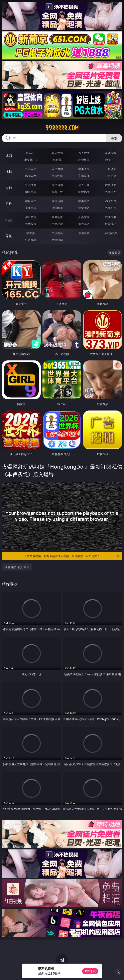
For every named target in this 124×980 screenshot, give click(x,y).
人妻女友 (84, 217)
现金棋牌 (84, 160)
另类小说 (57, 224)
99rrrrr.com (62, 128)
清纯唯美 (57, 208)
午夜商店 (57, 233)
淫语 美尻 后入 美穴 (17, 567)
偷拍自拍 (57, 185)
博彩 (9, 156)
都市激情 (31, 217)
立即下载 (90, 971)
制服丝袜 (31, 192)
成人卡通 (84, 185)
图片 (9, 204)
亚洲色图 (57, 201)
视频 (9, 172)
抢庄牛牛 (111, 160)
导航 (9, 236)
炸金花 (57, 160)
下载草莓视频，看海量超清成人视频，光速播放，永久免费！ (72, 556)
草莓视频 (84, 233)
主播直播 (84, 176)
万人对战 (84, 153)
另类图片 (111, 208)
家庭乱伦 (57, 217)
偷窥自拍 (31, 201)
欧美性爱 (111, 185)
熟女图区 (84, 208)
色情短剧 (57, 240)
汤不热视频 (111, 233)
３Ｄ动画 (111, 169)
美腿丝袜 (31, 208)
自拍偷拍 (57, 169)
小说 (9, 220)
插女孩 (31, 233)
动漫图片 (111, 201)
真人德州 (57, 153)
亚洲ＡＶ (31, 169)
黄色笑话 (84, 224)
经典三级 (57, 192)
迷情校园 (31, 224)
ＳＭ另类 (111, 176)
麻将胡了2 (31, 160)
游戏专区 (111, 153)
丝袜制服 (57, 176)
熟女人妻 (31, 176)
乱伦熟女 (84, 192)
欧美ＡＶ (84, 169)
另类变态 (111, 192)
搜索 (114, 138)
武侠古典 (111, 217)
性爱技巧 (111, 224)
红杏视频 (31, 240)
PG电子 (31, 153)
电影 (9, 188)
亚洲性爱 (31, 185)
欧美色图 (84, 201)
